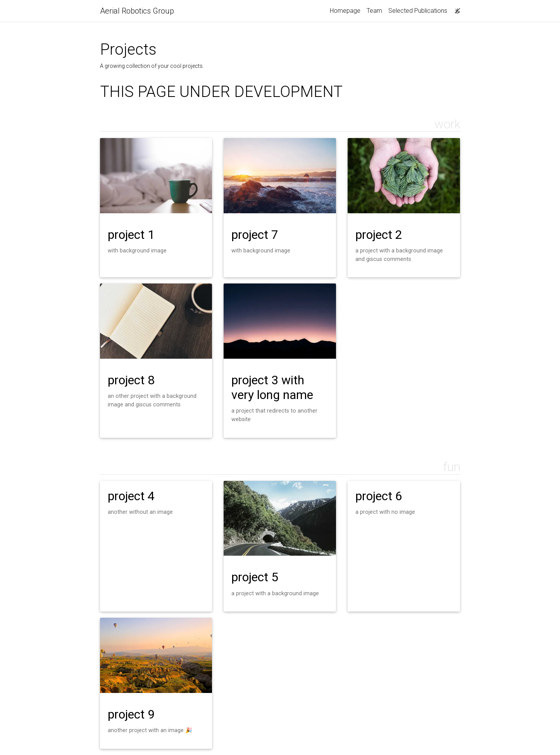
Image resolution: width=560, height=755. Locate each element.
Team (374, 11)
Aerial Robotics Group (137, 11)
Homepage (345, 11)
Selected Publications (418, 11)
